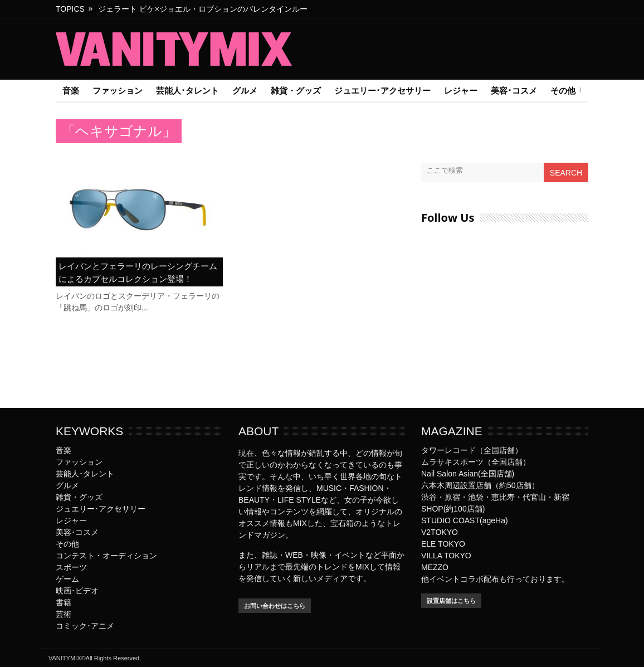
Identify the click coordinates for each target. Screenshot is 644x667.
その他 (563, 91)
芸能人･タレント (187, 91)
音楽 (71, 91)
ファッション (118, 91)
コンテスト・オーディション (106, 556)
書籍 (64, 602)
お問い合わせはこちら (275, 606)
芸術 (64, 614)
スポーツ (71, 567)
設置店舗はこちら (451, 601)
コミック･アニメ (85, 626)
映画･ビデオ (77, 591)
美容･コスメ (514, 91)
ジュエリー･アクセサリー (382, 91)
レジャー (461, 91)
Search (566, 173)
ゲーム (67, 579)
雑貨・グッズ (296, 91)
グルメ (245, 91)
